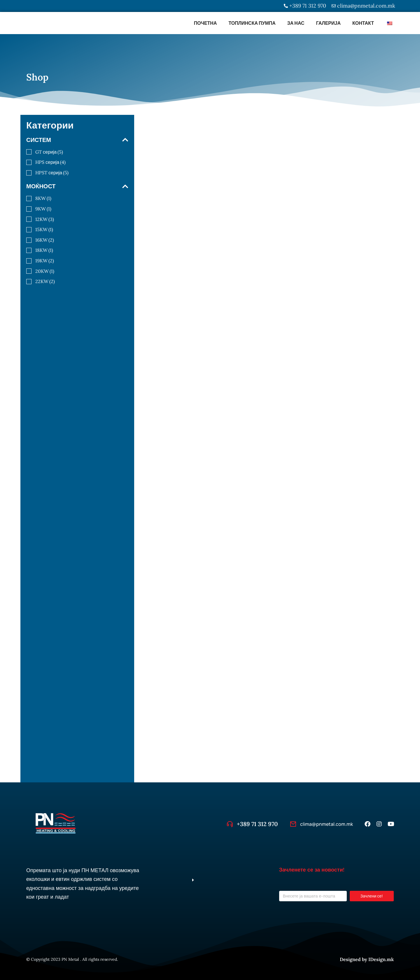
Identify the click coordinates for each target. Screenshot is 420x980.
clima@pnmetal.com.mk (327, 824)
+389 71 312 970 (257, 824)
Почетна (205, 23)
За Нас (296, 23)
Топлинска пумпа (252, 23)
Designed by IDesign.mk (367, 959)
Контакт (363, 23)
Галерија (328, 23)
